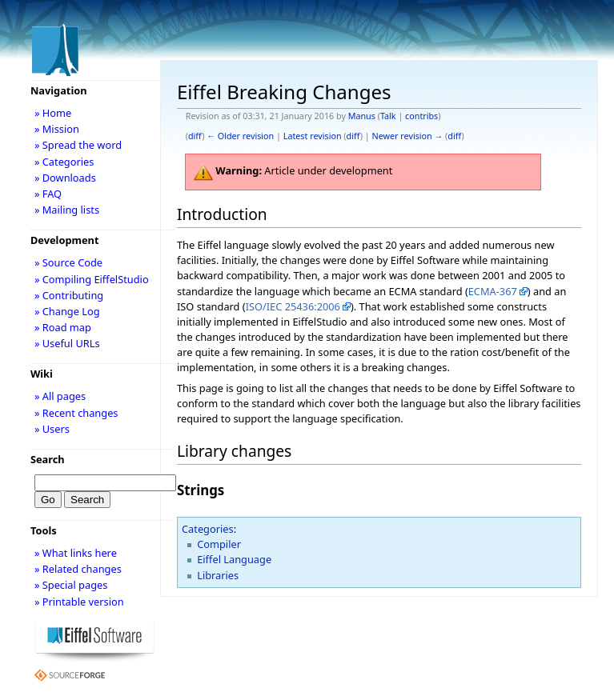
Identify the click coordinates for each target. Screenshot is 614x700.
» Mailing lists (67, 210)
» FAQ (48, 194)
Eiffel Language (234, 559)
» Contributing (69, 295)
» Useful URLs (67, 343)
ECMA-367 (493, 291)
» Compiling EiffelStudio (92, 279)
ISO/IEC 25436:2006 (293, 306)
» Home (53, 113)
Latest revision (313, 136)
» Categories (64, 162)
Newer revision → (408, 136)
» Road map (63, 327)
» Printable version (79, 602)
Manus (362, 116)
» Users (52, 429)
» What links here (76, 553)
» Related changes (78, 569)
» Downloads (65, 178)
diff (195, 136)
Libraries (218, 575)
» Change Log (67, 311)
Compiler (219, 544)
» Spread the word (78, 145)
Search (48, 459)
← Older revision (240, 136)
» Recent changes (76, 413)
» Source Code (68, 262)
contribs (421, 116)
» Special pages (71, 585)
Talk (388, 116)
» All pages (60, 396)
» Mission (57, 129)
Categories (208, 529)
